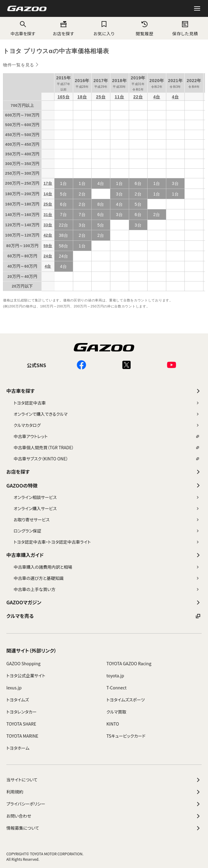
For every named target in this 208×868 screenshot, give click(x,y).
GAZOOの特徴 (104, 486)
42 (46, 235)
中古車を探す (104, 391)
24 (46, 256)
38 (61, 235)
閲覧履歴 (145, 33)
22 (136, 97)
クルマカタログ (107, 425)
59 (46, 246)
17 (46, 183)
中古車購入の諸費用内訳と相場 (107, 567)
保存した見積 (185, 33)
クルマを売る (104, 616)
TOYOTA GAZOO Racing (129, 663)
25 (99, 97)
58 (61, 246)
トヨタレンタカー (21, 712)
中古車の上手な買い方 (107, 589)
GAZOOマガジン (104, 602)
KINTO (113, 724)
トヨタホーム (18, 748)
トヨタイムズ (18, 700)
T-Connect (117, 688)
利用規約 (104, 792)
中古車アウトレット (107, 436)
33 (46, 225)
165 (61, 97)
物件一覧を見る (19, 65)
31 (46, 215)
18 (80, 97)
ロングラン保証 (107, 531)
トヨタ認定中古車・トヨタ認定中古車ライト (107, 542)
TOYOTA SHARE (21, 724)
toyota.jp (115, 676)
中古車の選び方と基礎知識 (107, 578)
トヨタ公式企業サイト (26, 676)
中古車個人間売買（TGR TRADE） (107, 447)
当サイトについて (104, 780)
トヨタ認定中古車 (107, 403)
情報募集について (104, 828)
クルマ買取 (116, 712)
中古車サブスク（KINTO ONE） (107, 459)
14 (46, 194)
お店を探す (64, 33)
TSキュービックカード (126, 736)
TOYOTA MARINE (22, 736)
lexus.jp (14, 688)
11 (117, 97)
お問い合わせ (104, 816)
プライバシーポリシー (104, 804)
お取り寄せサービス (107, 520)
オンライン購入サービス (107, 508)
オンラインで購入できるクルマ (107, 414)
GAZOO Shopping (23, 663)
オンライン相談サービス (107, 497)
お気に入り (104, 33)
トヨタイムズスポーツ (126, 700)
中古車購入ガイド (104, 555)
